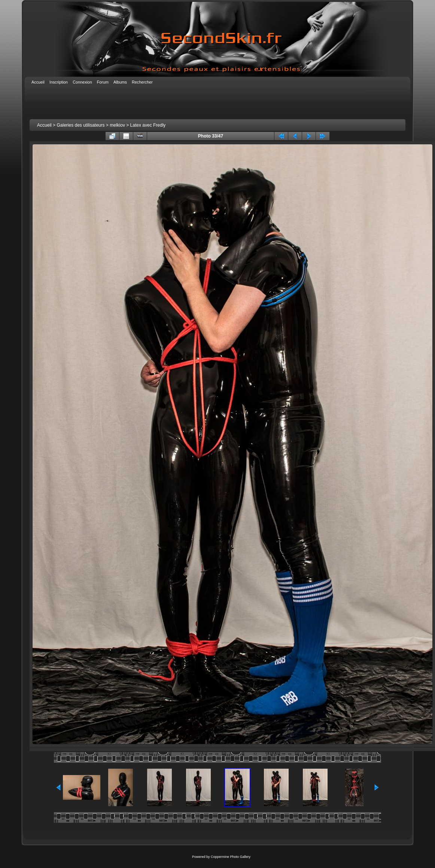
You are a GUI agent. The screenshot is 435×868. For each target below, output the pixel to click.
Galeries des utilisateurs (80, 125)
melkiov (117, 125)
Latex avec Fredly (148, 125)
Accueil (44, 125)
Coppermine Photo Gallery (231, 857)
